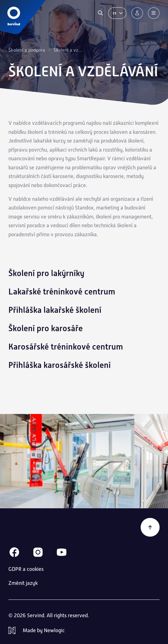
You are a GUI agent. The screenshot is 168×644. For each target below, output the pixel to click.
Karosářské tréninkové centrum (66, 347)
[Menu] (154, 13)
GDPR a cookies (26, 569)
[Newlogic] (84, 631)
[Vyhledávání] (100, 13)
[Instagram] (38, 552)
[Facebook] (14, 552)
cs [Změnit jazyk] (118, 13)
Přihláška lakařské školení (55, 310)
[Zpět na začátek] (150, 527)
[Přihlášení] (137, 13)
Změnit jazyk (23, 583)
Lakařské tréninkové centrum (62, 292)
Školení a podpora (27, 50)
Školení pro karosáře (46, 328)
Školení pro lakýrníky (46, 273)
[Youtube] (62, 552)
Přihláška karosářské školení (60, 365)
